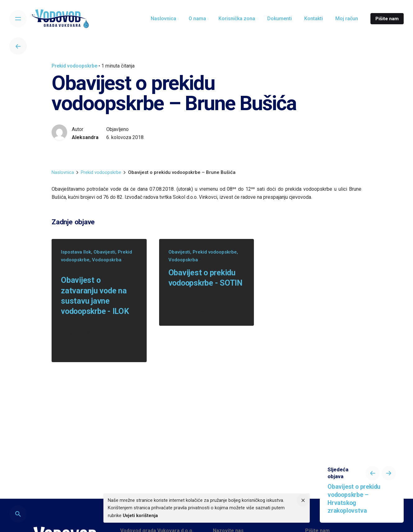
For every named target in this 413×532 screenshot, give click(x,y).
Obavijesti (104, 252)
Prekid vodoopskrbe (74, 66)
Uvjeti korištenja (140, 516)
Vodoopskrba (107, 260)
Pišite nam (387, 19)
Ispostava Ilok (76, 252)
